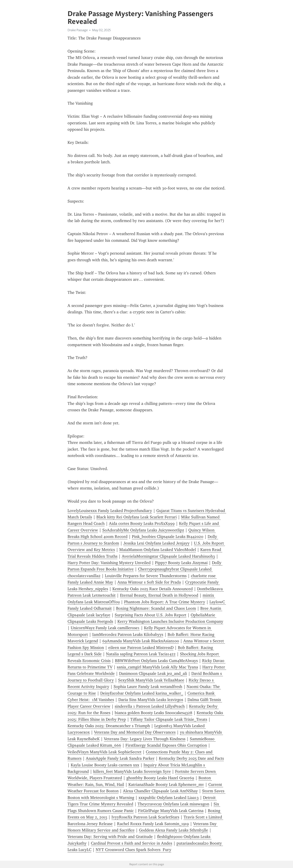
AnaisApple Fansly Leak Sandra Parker (120, 758)
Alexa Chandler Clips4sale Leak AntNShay (160, 791)
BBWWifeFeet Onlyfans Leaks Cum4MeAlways (156, 661)
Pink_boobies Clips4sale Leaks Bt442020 (168, 537)
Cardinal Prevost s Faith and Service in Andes (132, 843)
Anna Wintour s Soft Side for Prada (149, 582)
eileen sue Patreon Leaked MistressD (141, 648)
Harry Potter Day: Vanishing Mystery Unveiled (109, 563)
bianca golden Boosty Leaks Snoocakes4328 (153, 713)
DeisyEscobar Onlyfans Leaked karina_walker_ (142, 693)
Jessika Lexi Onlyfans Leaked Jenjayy (156, 543)
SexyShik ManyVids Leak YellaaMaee (151, 680)
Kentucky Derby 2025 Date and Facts (191, 758)
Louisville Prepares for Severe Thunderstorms (146, 576)
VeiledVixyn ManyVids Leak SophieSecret (104, 752)
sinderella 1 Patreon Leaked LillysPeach (150, 706)
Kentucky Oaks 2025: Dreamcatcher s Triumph (109, 726)
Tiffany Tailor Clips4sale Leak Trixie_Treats (169, 719)
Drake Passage (78, 30)
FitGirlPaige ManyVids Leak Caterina (171, 811)
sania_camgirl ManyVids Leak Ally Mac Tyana (157, 667)
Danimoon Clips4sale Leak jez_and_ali (153, 673)
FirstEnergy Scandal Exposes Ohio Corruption (166, 745)
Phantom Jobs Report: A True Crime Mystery (165, 602)
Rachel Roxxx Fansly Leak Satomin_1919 (153, 824)
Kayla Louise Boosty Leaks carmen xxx (105, 765)
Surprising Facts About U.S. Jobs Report (151, 615)
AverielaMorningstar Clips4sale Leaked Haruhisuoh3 (168, 556)
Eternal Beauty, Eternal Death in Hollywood (159, 595)
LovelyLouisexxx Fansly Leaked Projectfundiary (110, 511)
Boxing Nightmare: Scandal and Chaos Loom (156, 608)
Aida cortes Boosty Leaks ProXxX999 (142, 523)
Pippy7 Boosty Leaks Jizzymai (181, 563)
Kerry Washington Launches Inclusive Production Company (170, 621)
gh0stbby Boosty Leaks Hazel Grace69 (160, 778)
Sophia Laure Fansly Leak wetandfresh (148, 687)
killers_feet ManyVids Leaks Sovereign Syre (132, 771)
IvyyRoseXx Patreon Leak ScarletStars (145, 817)
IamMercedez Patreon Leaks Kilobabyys (128, 634)
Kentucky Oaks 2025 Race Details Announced (153, 589)
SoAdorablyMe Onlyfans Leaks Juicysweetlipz (143, 530)
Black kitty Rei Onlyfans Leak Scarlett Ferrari (137, 517)
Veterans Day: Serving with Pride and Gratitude (110, 837)
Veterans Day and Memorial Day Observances (135, 732)
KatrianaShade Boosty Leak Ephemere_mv (166, 785)
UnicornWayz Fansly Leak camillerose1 (105, 628)
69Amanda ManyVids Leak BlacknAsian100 (141, 641)
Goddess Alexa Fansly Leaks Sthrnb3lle (174, 830)
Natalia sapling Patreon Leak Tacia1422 (141, 654)
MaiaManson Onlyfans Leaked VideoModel (158, 550)
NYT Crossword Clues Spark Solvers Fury (133, 850)
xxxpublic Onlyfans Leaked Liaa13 (169, 798)
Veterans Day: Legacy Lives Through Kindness (145, 739)
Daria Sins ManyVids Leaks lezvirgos (151, 700)
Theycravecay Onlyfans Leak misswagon (173, 804)
